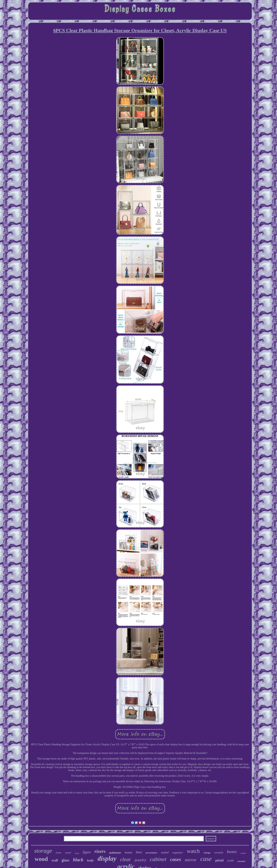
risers (100, 851)
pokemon (115, 853)
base (139, 852)
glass (65, 860)
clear (126, 859)
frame (59, 853)
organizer (178, 853)
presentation (151, 853)
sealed (165, 852)
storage (43, 851)
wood (41, 859)
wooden (242, 861)
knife (91, 860)
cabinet (158, 859)
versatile (219, 853)
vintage (207, 853)
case (206, 859)
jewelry (140, 860)
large (77, 853)
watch (193, 851)
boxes (232, 852)
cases (175, 859)
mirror (191, 860)
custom (243, 853)
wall (55, 860)
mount (128, 852)
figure (87, 852)
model (68, 853)
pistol (219, 860)
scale (231, 860)
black (78, 860)
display (107, 859)
